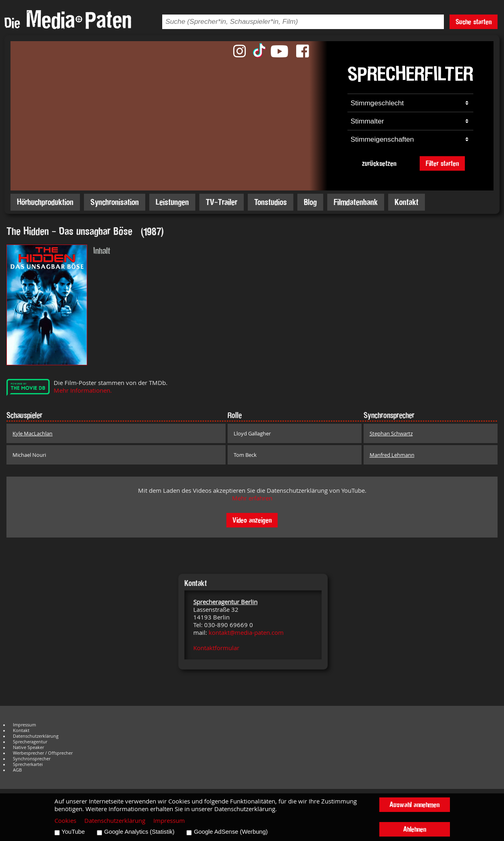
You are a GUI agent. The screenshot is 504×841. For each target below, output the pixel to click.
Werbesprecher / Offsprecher (43, 753)
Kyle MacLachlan (32, 433)
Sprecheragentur (30, 742)
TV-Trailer (222, 202)
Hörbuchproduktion (45, 202)
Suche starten (474, 22)
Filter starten (442, 163)
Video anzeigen (252, 520)
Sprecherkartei (28, 764)
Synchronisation (115, 202)
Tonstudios (271, 202)
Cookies (65, 821)
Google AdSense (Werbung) (231, 832)
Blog (310, 202)
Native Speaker (28, 747)
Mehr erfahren (252, 498)
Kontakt (407, 202)
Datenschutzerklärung (36, 736)
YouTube (73, 832)
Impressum (24, 725)
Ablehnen (415, 829)
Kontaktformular (216, 648)
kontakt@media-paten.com (246, 633)
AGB (17, 770)
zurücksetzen (379, 163)
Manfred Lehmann (392, 455)
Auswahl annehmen (414, 804)
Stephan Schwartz (391, 433)
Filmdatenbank (356, 202)
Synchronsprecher (32, 759)
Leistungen (172, 202)
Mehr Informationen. (83, 390)
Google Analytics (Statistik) (139, 832)
